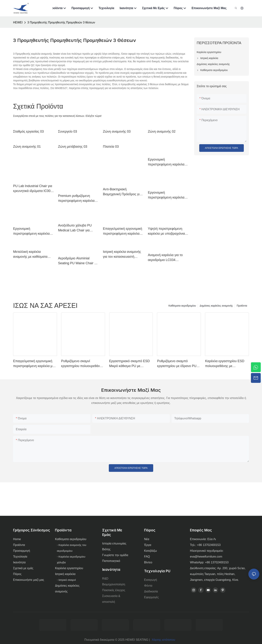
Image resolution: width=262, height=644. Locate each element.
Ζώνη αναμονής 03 (117, 131)
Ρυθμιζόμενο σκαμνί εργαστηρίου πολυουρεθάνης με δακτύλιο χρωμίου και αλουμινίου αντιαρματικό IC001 (82, 364)
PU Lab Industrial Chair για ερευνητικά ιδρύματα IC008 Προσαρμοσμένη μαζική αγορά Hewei (33, 189)
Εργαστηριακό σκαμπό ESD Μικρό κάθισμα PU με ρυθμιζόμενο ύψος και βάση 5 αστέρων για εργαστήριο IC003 (131, 364)
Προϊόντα (242, 306)
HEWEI (18, 22)
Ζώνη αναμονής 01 (27, 147)
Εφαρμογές (151, 597)
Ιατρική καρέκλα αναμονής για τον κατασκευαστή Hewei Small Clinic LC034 (122, 255)
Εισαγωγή (151, 580)
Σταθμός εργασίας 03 (28, 131)
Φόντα (148, 586)
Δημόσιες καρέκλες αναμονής (216, 306)
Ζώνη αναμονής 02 (162, 131)
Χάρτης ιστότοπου (163, 640)
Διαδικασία (151, 591)
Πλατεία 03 (111, 147)
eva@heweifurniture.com (206, 557)
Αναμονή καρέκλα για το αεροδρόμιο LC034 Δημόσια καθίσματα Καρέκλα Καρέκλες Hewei (166, 258)
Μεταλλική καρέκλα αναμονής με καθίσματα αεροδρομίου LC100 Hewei (33, 255)
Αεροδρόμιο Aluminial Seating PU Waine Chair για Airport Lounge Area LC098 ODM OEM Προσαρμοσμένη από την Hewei (78, 261)
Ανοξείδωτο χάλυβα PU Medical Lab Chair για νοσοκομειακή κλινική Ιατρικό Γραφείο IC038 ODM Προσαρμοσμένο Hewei (75, 228)
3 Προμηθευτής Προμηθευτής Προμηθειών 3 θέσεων (61, 22)
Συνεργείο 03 (68, 131)
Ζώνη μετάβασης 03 (73, 147)
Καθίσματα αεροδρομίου (182, 306)
